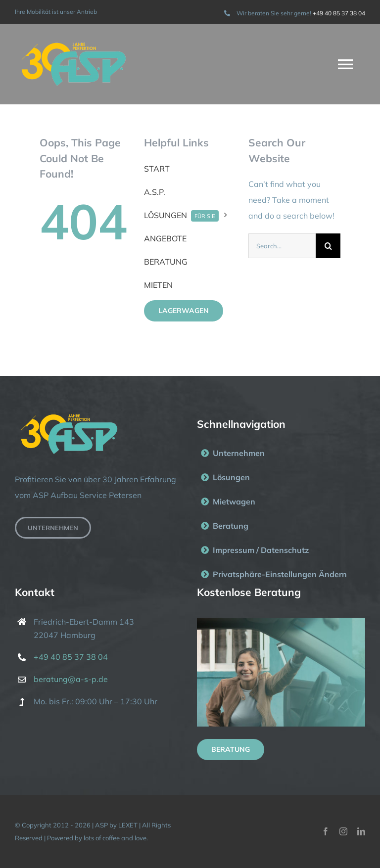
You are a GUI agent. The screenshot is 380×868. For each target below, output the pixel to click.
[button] (281, 574)
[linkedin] (361, 831)
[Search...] (282, 246)
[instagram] (343, 831)
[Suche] (328, 246)
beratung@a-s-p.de (71, 679)
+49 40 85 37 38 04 (339, 13)
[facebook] (326, 831)
